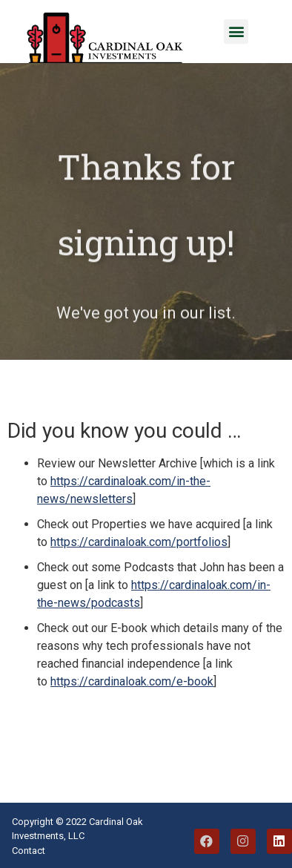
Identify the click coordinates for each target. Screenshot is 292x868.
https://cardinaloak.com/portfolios (139, 542)
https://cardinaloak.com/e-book (132, 681)
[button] (236, 32)
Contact (29, 851)
